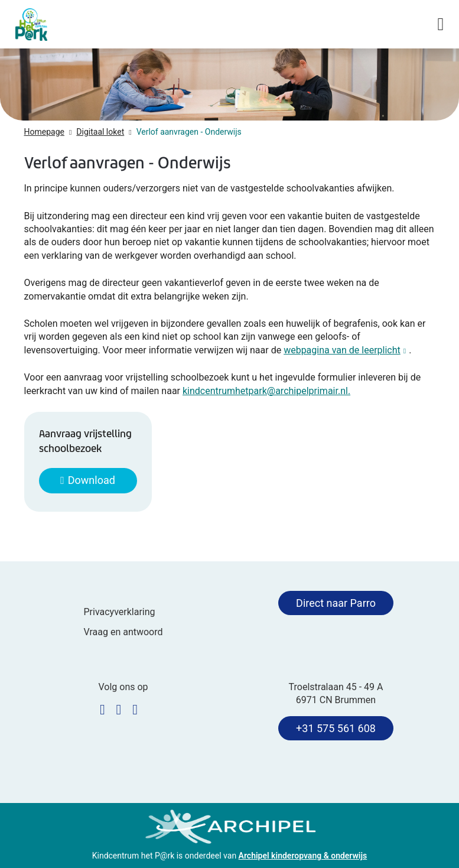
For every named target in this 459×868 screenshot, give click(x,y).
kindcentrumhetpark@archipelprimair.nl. (266, 391)
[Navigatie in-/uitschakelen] (440, 24)
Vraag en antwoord (123, 632)
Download (92, 480)
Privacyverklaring (119, 612)
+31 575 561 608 (336, 728)
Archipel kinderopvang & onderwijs (303, 856)
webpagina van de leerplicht (346, 350)
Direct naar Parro (336, 603)
